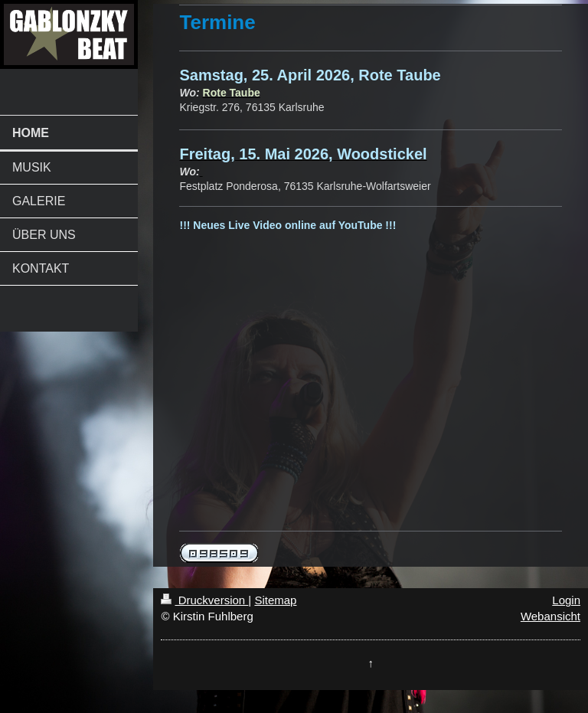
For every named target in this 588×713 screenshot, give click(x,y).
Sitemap (275, 600)
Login (566, 600)
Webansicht (550, 616)
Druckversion (204, 600)
